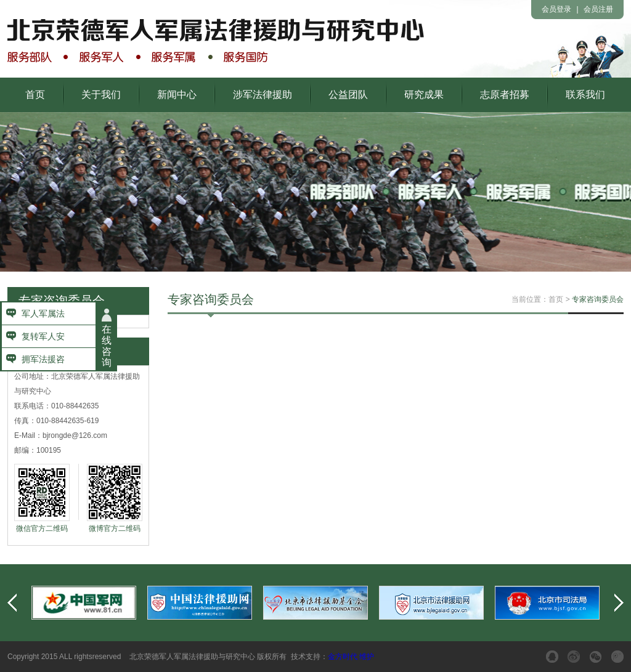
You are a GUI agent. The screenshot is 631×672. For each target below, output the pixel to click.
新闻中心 (177, 95)
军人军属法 (43, 314)
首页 (35, 95)
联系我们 (585, 95)
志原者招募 (505, 95)
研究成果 (424, 95)
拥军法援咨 (43, 359)
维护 (367, 657)
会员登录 (556, 9)
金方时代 (343, 657)
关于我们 (101, 95)
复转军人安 (43, 336)
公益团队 (348, 95)
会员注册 (598, 9)
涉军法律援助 (263, 95)
